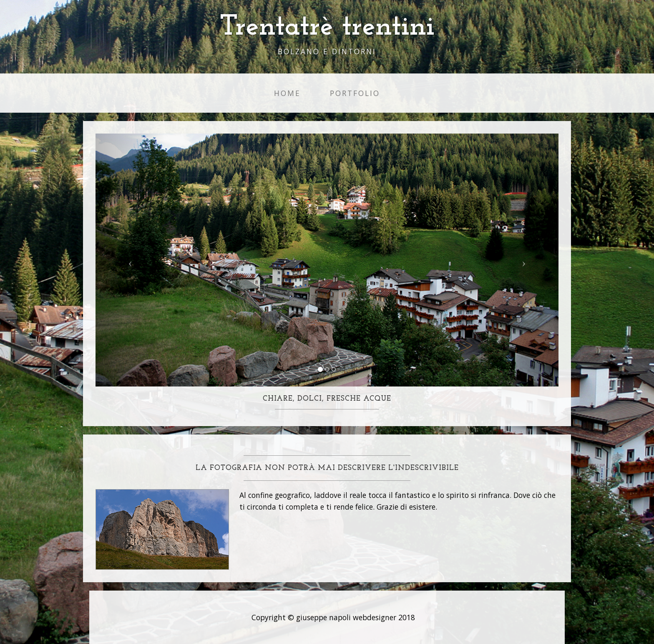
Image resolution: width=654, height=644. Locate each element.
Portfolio (355, 93)
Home (287, 93)
